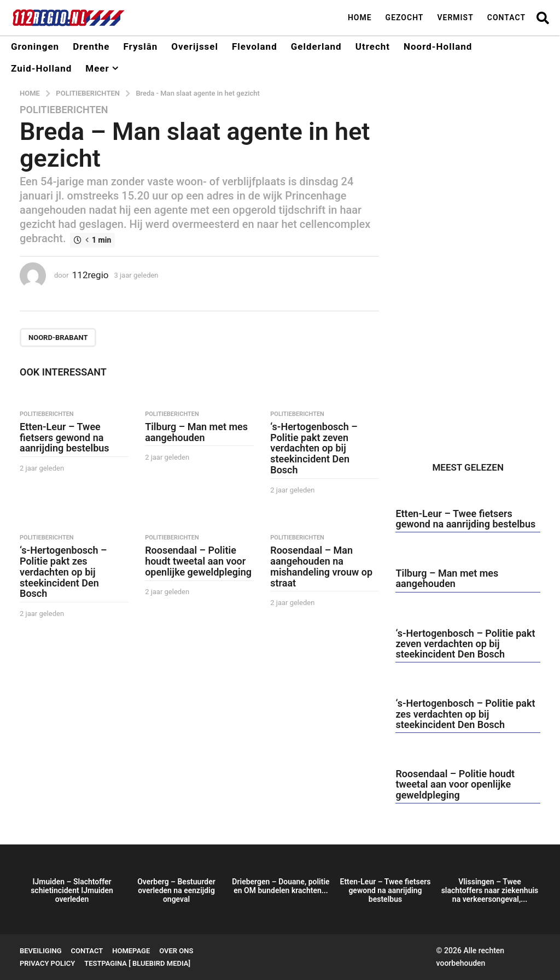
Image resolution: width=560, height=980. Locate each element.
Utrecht (373, 46)
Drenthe (91, 46)
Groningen (35, 46)
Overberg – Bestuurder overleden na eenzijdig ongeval (176, 890)
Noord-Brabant (58, 338)
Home (360, 17)
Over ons (176, 951)
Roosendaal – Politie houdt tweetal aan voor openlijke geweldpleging (198, 561)
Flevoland (255, 46)
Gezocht (405, 17)
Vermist (455, 17)
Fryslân (140, 46)
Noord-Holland (438, 46)
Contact (506, 17)
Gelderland (316, 46)
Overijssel (195, 46)
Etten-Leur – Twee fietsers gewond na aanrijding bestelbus (65, 438)
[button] (543, 17)
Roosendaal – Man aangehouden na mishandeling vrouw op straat (321, 566)
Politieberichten (64, 110)
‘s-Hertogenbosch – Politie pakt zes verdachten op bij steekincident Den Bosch (63, 572)
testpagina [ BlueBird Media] (137, 963)
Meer (97, 68)
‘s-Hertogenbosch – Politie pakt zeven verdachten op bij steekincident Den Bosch (314, 448)
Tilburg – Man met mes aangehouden (196, 432)
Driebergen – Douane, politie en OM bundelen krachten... (281, 886)
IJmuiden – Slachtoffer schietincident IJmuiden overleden (72, 890)
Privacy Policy (47, 963)
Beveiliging (41, 951)
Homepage (131, 951)
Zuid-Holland (41, 68)
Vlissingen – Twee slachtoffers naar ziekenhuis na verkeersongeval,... (490, 890)
